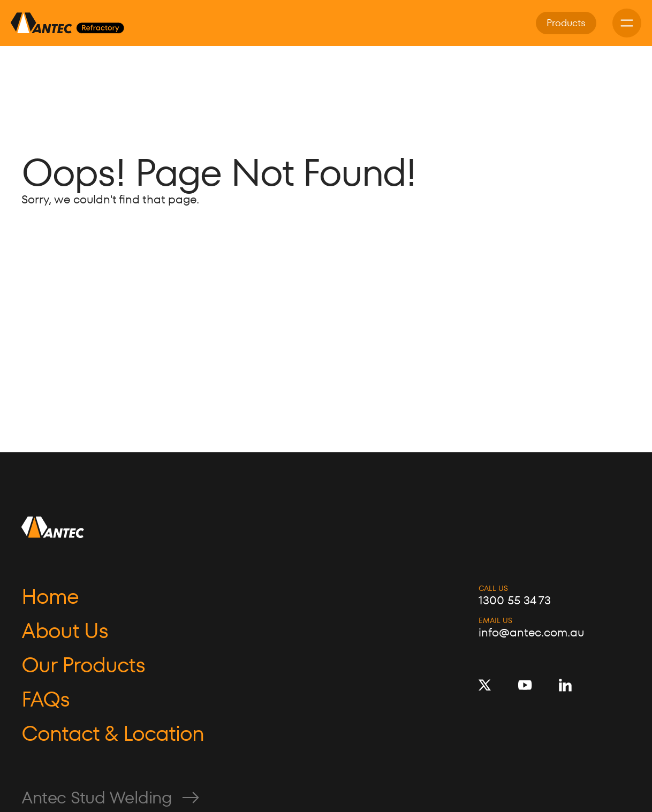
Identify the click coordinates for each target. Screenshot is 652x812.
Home (50, 596)
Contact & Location (113, 733)
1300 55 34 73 (515, 601)
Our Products (83, 665)
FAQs (46, 699)
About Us (65, 631)
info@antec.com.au (531, 633)
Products (566, 23)
